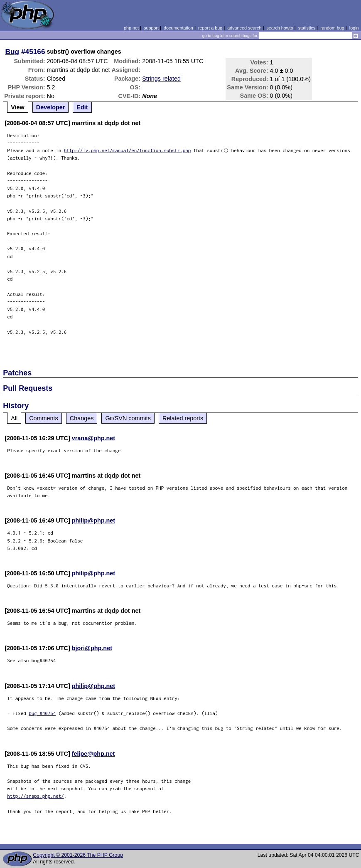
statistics (307, 28)
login (354, 28)
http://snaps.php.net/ (36, 796)
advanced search (244, 28)
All (14, 418)
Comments (44, 418)
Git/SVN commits (128, 418)
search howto (280, 28)
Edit (82, 107)
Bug (12, 52)
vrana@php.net (93, 438)
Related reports (183, 418)
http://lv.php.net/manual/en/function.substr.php (128, 150)
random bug (332, 28)
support (151, 28)
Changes (82, 418)
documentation (178, 28)
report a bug (210, 28)
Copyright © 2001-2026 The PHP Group (78, 855)
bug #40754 (42, 713)
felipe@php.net (93, 754)
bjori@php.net (92, 648)
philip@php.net (93, 520)
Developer (51, 107)
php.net (131, 28)
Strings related (161, 79)
